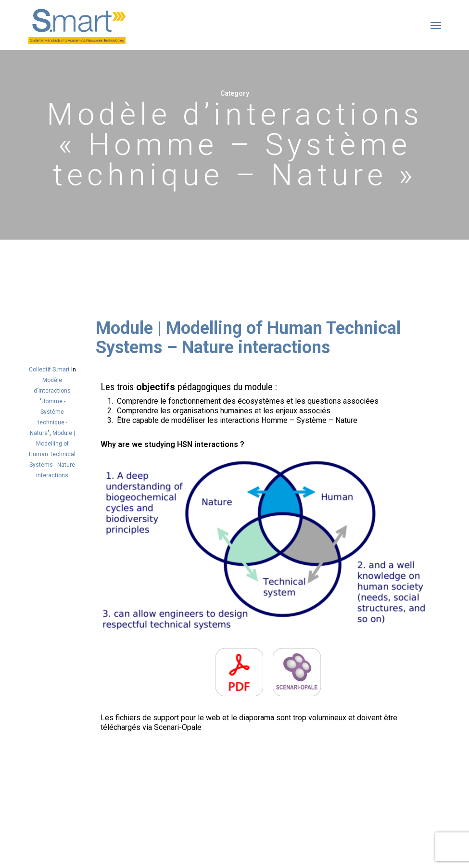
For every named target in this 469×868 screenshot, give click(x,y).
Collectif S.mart (49, 370)
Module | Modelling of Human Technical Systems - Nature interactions (52, 454)
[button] (436, 25)
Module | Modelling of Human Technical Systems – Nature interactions (248, 338)
